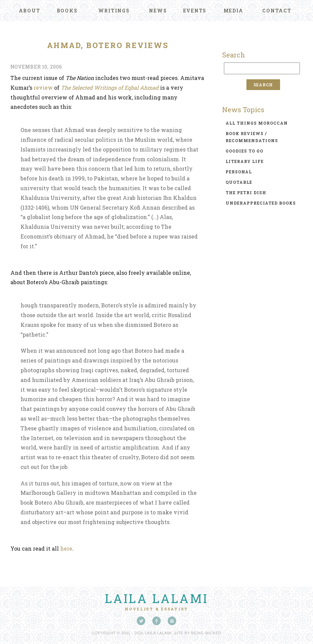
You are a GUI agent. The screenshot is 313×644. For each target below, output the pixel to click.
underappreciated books (261, 203)
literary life (245, 161)
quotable (239, 182)
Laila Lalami (157, 598)
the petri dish (246, 192)
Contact (277, 11)
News (158, 11)
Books (67, 11)
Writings (114, 11)
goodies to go (244, 151)
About (30, 11)
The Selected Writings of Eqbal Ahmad (110, 88)
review (43, 88)
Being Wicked (206, 633)
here (66, 548)
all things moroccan (257, 123)
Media (233, 11)
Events (195, 11)
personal (239, 172)
